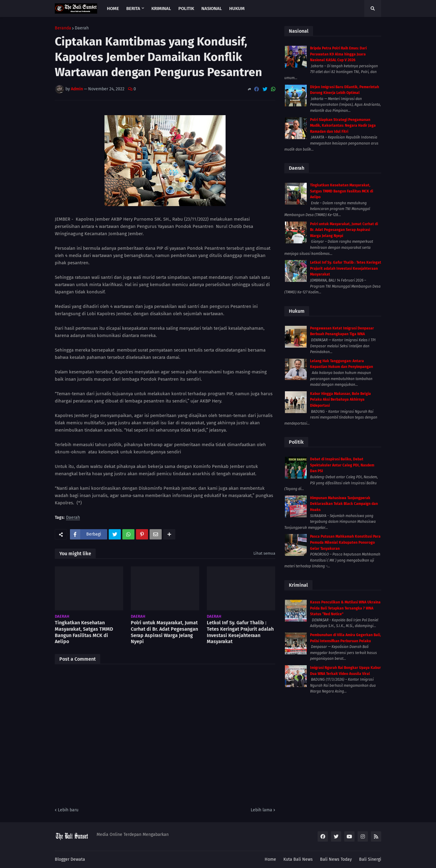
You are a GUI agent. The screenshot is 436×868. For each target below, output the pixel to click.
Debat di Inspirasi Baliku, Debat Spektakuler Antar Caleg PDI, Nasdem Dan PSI (342, 465)
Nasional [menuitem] (212, 8)
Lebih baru (68, 810)
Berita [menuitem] (133, 8)
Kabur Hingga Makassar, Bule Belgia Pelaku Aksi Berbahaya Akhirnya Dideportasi (340, 400)
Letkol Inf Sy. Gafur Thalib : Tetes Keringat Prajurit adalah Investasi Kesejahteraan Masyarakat (240, 632)
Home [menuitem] (113, 8)
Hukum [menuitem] (237, 8)
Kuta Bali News (298, 859)
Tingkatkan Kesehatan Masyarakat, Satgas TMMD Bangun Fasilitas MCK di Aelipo (84, 632)
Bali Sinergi (370, 859)
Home (270, 859)
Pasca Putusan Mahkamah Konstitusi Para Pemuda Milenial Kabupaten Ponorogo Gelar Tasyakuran (345, 542)
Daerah (82, 28)
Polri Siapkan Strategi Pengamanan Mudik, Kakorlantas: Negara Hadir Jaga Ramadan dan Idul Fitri (343, 126)
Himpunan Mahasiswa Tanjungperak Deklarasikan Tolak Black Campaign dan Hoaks (344, 504)
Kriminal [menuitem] (161, 8)
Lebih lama (261, 810)
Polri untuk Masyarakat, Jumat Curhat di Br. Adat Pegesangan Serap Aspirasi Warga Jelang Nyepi (164, 632)
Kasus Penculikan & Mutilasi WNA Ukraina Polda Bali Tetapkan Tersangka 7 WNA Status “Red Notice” (345, 608)
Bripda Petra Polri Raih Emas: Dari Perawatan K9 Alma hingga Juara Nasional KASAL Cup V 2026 (338, 54)
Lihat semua (264, 553)
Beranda (63, 28)
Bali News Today (336, 859)
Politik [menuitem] (186, 8)
